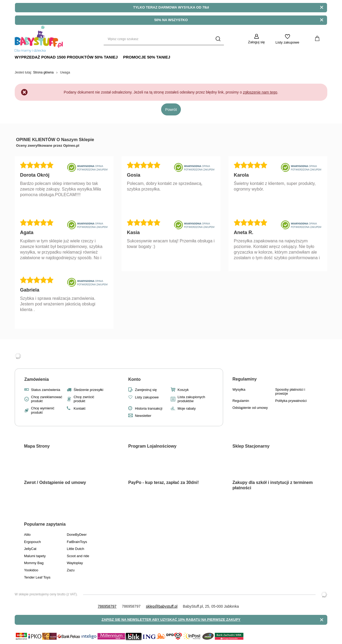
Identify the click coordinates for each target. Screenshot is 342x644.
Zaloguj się (256, 42)
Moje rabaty (186, 408)
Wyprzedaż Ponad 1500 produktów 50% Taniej (66, 57)
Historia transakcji (149, 408)
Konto (134, 379)
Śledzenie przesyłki (88, 390)
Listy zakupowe (287, 42)
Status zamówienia (46, 390)
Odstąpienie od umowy (250, 408)
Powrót (171, 110)
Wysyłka (239, 389)
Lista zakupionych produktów (191, 399)
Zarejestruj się (146, 390)
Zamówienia (37, 379)
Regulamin (241, 401)
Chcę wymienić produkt (43, 410)
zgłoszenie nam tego (260, 92)
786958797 (107, 606)
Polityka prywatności (291, 401)
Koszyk (183, 390)
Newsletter (143, 416)
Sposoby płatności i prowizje (290, 392)
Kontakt (79, 408)
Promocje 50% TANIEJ (147, 57)
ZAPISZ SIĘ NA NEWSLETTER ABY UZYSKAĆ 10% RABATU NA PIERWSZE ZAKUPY (171, 620)
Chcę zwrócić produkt (84, 399)
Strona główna (43, 72)
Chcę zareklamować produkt (47, 399)
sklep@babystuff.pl (162, 606)
